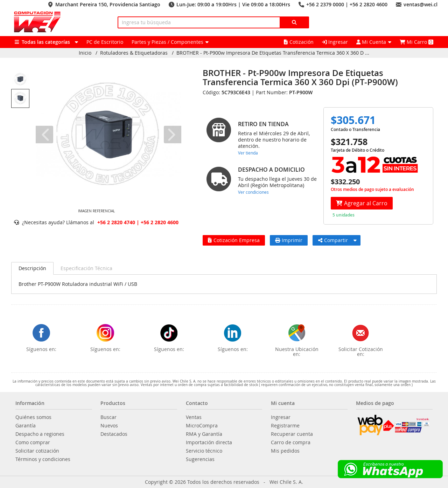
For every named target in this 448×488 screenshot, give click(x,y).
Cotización (299, 42)
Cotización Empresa (234, 240)
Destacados (114, 434)
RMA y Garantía (204, 434)
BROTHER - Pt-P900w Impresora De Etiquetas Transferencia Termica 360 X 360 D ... (273, 53)
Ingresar (335, 42)
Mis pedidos (285, 451)
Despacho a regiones (40, 434)
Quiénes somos (33, 417)
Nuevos (109, 426)
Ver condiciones (253, 192)
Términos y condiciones (43, 459)
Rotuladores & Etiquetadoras (134, 53)
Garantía (26, 426)
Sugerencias (200, 459)
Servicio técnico (204, 451)
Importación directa (209, 442)
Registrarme (285, 426)
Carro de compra (291, 442)
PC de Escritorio (105, 42)
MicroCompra (202, 426)
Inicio (85, 53)
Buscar (108, 417)
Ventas (194, 417)
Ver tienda (248, 153)
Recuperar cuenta (292, 434)
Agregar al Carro (362, 203)
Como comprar (33, 442)
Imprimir (289, 240)
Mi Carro (416, 42)
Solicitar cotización (37, 451)
